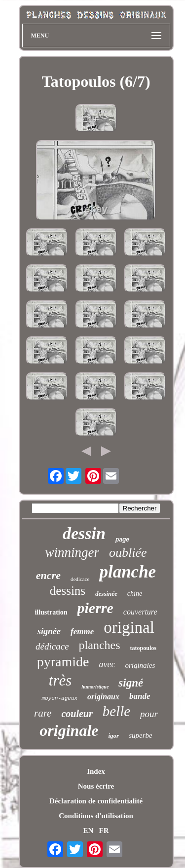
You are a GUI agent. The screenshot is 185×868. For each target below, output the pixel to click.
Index (96, 771)
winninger (72, 552)
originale (69, 730)
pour (149, 714)
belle (116, 711)
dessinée (106, 594)
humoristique (95, 687)
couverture (140, 612)
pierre (95, 608)
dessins (68, 591)
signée (49, 631)
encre (48, 575)
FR (104, 831)
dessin (84, 533)
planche (128, 572)
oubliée (128, 553)
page (122, 540)
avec (107, 664)
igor (113, 736)
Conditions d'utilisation (96, 816)
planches (100, 645)
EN (88, 831)
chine (135, 594)
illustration (51, 612)
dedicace (80, 579)
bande (140, 696)
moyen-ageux (59, 698)
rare (43, 713)
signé (131, 683)
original (129, 627)
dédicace (52, 646)
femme (82, 632)
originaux (103, 697)
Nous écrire (96, 786)
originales (140, 665)
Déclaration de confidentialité (96, 801)
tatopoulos (143, 648)
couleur (77, 714)
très (60, 680)
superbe (141, 735)
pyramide (63, 662)
